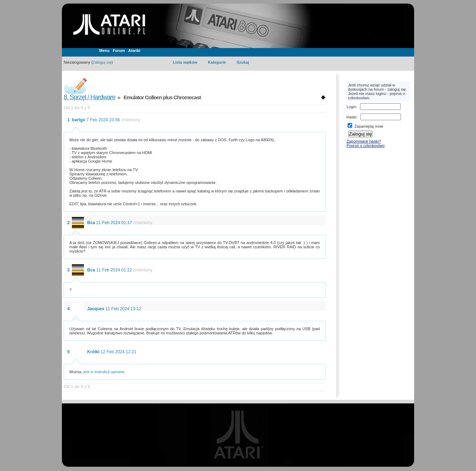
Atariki (134, 51)
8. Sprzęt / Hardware (89, 97)
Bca (91, 223)
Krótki (93, 352)
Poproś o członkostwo (366, 145)
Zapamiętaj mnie (365, 126)
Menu (104, 51)
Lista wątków (185, 62)
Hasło (351, 117)
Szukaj (243, 62)
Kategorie (217, 62)
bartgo (78, 120)
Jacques (96, 309)
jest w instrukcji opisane (104, 372)
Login (351, 107)
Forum (119, 51)
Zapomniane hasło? (364, 141)
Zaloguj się (102, 62)
